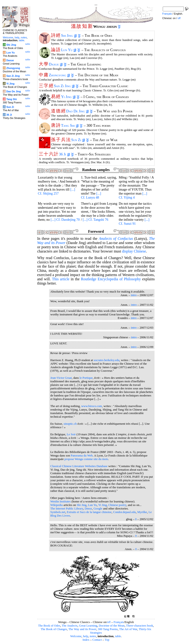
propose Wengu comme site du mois (86, 459)
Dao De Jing (77, 111)
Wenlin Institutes (61, 501)
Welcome (76, 636)
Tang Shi (70, 125)
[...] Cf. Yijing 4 (133, 195)
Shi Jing (69, 35)
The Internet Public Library (67, 509)
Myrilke (142, 512)
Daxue (56, 64)
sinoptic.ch (70, 424)
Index (86, 640)
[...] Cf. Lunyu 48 (91, 195)
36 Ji (65, 154)
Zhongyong (59, 75)
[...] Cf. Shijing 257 (56, 191)
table (118, 636)
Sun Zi (78, 140)
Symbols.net (58, 512)
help (86, 636)
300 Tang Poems (108, 629)
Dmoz (88, 509)
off (109, 622)
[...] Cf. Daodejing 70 (65, 220)
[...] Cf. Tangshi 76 (96, 220)
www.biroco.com (92, 406)
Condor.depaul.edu (125, 512)
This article (61, 279)
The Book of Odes (49, 626)
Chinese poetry (117, 505)
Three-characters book (140, 626)
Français (119, 622)
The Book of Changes (54, 629)
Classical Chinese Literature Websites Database (79, 466)
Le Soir (71, 434)
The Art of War (128, 629)
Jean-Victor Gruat (61, 378)
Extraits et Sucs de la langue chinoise (89, 512)
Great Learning (88, 626)
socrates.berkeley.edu (106, 360)
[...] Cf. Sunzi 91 (134, 222)
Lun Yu (69, 50)
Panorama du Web (82, 456)
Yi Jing (68, 97)
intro (134, 295)
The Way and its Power (82, 629)
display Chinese (134, 251)
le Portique (86, 378)
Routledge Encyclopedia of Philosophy (111, 279)
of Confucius (116, 238)
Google (98, 509)
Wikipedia (57, 505)
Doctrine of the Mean (112, 626)
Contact (97, 640)
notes (93, 636)
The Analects (69, 626)
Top (107, 640)
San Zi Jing (64, 86)
